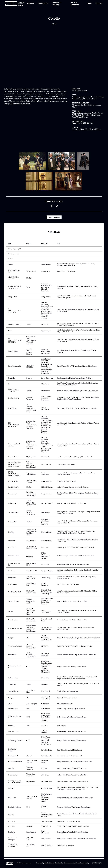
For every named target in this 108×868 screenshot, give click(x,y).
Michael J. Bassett (45, 763)
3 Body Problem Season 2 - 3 (13, 279)
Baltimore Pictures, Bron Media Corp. (31, 495)
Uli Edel (44, 770)
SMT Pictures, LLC (31, 566)
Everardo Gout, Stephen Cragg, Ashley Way (47, 593)
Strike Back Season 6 (15, 648)
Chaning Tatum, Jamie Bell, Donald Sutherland (72, 833)
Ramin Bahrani (46, 542)
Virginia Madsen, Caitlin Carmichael (69, 757)
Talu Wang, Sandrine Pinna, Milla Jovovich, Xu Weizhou (76, 549)
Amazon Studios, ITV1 (31, 579)
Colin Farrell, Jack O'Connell (66, 483)
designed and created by (97, 863)
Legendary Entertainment (31, 475)
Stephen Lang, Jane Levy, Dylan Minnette (71, 710)
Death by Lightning (15, 326)
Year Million (12, 656)
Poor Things (12, 410)
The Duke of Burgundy (12, 751)
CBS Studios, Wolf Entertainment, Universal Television (31, 342)
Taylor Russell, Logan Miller (66, 466)
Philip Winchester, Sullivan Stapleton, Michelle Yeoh (74, 763)
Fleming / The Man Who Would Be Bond (15, 783)
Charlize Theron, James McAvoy (68, 693)
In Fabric (11, 572)
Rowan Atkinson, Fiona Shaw (67, 699)
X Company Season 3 (15, 668)
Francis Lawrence (45, 586)
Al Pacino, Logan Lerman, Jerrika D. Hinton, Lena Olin (75, 557)
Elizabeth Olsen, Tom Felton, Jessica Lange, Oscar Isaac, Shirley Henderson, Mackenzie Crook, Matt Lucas (78, 790)
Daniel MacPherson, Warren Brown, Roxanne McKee (75, 648)
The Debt (11, 828)
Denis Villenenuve (45, 475)
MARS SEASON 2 (14, 593)
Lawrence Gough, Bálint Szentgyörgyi (46, 353)
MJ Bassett (45, 648)
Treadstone (12, 542)
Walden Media (31, 273)
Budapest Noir (13, 679)
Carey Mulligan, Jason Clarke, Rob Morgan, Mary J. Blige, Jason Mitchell (78, 686)
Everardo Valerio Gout (47, 621)
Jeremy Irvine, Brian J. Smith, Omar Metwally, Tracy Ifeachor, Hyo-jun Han (77, 542)
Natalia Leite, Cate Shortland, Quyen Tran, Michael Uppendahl (47, 289)
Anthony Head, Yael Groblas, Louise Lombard (72, 776)
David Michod (46, 534)
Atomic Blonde (13, 693)
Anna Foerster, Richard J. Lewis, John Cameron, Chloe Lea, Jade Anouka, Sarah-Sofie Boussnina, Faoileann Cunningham (47, 368)
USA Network (31, 542)
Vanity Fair (12, 579)
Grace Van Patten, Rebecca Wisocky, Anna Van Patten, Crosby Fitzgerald (77, 289)
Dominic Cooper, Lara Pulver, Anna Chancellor (73, 783)
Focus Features (31, 833)
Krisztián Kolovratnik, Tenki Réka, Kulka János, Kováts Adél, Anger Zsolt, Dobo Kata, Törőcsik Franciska (77, 679)
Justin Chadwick (47, 380)
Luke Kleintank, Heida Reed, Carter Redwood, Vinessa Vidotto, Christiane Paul (78, 312)
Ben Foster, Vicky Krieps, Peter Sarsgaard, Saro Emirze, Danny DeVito (77, 495)
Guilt (10, 705)
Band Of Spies (13, 353)
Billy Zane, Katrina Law (65, 705)
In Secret (11, 790)
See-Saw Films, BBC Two (31, 483)
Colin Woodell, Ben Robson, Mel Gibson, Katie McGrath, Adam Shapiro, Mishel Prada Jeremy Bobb (78, 400)
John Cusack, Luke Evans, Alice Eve (69, 823)
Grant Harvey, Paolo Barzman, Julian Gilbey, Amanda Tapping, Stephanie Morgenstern (46, 668)
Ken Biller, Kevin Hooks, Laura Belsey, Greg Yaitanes (47, 603)
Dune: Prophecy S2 (14, 250)
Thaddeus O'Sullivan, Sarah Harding (46, 639)
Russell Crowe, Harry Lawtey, (67, 273)
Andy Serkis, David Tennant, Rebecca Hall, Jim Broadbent (76, 840)
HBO (28, 727)
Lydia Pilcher (46, 566)
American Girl (13, 757)
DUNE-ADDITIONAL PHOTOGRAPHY (14, 475)
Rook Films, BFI (32, 572)
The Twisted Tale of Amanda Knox (15, 289)
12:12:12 (10, 260)
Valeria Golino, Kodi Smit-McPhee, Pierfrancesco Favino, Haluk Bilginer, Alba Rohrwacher (78, 332)
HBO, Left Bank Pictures (32, 763)
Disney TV (30, 757)
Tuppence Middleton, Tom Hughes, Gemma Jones (73, 808)
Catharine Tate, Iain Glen (65, 847)
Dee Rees (44, 686)
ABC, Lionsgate (32, 705)
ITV (28, 639)
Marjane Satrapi (47, 505)
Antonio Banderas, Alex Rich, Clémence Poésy (72, 603)
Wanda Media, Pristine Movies (32, 549)
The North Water (14, 483)
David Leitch (46, 693)
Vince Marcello (46, 757)
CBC (28, 668)
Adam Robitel (46, 466)
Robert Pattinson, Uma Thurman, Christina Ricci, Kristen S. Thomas (77, 816)
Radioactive (12, 505)
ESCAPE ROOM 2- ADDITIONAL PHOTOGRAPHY (15, 466)
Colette (11, 613)
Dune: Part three (13, 255)
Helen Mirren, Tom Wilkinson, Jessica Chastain (73, 828)
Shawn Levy (45, 392)
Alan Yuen (45, 549)
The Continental (14, 400)
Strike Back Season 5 (15, 763)
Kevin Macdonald (45, 833)
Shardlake (11, 380)
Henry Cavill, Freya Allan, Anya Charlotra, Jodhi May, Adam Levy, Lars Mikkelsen (77, 523)
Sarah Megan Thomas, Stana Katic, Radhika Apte (73, 566)
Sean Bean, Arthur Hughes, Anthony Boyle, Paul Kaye (75, 380)
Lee (9, 385)
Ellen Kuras (45, 385)
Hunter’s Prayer (13, 733)
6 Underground (13, 514)
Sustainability (59, 863)
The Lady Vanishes (14, 808)
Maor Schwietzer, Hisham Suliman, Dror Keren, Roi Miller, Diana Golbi (76, 353)
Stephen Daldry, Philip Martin (47, 630)
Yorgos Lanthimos (45, 410)
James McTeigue (47, 823)
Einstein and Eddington (12, 840)
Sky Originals (31, 458)
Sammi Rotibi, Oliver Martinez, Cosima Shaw (72, 621)
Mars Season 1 (13, 621)
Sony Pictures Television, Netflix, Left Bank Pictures (31, 630)
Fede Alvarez (46, 710)
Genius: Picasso (13, 603)
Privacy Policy (40, 863)
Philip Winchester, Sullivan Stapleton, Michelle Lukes (75, 799)
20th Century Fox (31, 586)
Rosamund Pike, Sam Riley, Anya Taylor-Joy (72, 505)
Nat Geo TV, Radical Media (31, 593)
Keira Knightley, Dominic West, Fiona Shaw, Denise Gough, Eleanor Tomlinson (77, 613)
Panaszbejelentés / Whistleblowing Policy (76, 863)
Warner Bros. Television (31, 776)
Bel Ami (11, 816)
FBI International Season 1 (14, 446)
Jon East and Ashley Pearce (46, 699)
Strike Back (12, 799)
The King (11, 534)
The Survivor (12, 495)
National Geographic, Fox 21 (31, 603)
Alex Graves (45, 776)
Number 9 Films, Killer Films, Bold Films (30, 613)
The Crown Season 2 (15, 630)
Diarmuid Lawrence (45, 809)
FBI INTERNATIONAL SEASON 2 (15, 426)
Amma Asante (46, 273)
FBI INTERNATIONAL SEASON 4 (15, 312)
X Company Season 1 (15, 742)
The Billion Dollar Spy (14, 273)
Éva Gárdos (45, 679)
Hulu (28, 289)
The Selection (13, 776)
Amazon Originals (30, 557)
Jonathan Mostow (44, 733)
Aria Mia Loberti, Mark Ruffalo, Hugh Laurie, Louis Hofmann (77, 392)
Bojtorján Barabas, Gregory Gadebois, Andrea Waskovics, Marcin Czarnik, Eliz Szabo (76, 266)
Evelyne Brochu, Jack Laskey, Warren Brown (72, 668)
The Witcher (12, 523)
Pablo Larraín (46, 332)
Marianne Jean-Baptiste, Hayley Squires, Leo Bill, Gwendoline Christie (78, 572)
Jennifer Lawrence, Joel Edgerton (68, 586)
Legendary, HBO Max (30, 368)
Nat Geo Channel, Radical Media (31, 656)
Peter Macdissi (62, 727)
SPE (28, 710)
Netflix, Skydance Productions (30, 514)
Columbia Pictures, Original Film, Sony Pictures (31, 466)
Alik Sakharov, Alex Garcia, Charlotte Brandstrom (46, 523)
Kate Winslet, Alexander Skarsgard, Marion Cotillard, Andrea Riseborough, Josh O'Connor (77, 385)
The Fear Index (13, 458)
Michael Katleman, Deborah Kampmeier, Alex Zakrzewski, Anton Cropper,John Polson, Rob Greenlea (47, 446)
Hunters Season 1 (14, 557)
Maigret (11, 639)
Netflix (29, 279)
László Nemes (46, 266)
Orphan (11, 266)
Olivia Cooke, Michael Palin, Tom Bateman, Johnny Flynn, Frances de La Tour (76, 579)
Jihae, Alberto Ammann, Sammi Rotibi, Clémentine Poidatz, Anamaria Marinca (77, 593)
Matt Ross (45, 326)
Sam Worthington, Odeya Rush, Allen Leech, (72, 733)
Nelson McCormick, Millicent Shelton (46, 557)
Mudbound (12, 686)
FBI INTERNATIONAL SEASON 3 (15, 342)
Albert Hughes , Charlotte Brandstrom (47, 400)
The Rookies (12, 549)
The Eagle (11, 833)
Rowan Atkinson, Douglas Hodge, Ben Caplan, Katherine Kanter (78, 639)
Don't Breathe (13, 710)
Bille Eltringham (47, 847)
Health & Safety (50, 863)
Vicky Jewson (46, 298)
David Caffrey (46, 458)
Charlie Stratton (47, 790)
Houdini (11, 770)
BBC (28, 808)
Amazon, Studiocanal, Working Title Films (31, 505)
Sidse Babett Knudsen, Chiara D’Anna (69, 751)
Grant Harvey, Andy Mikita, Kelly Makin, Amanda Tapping (46, 718)
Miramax (29, 828)
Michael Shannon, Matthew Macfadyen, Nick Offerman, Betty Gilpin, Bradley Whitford (77, 326)
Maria (10, 332)
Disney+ (29, 380)
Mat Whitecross (47, 783)
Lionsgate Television (30, 400)
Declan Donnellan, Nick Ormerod (47, 816)
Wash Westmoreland (46, 613)
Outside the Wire (14, 489)
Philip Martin (46, 840)
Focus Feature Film (31, 693)
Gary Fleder (45, 705)
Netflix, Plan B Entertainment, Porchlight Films (31, 534)
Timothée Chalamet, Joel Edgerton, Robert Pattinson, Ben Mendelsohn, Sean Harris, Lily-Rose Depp (76, 534)
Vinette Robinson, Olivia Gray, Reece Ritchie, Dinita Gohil (76, 656)
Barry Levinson (46, 495)
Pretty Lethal (12, 298)
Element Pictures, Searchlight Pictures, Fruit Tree (31, 410)
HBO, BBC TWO (30, 840)
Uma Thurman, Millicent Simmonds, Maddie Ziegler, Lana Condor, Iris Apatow (76, 298)
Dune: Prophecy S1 (14, 368)
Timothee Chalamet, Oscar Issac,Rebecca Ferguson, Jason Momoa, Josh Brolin (76, 475)
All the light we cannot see (13, 392)
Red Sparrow (12, 586)
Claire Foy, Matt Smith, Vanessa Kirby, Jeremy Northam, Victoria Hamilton (76, 630)
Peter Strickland (47, 572)
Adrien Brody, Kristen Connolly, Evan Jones (71, 770)
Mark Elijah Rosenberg (45, 656)
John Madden (46, 828)
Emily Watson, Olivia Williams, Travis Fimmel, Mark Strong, (77, 368)
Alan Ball (44, 727)
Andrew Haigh (46, 483)
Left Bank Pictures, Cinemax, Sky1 (31, 648)
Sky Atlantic (30, 783)
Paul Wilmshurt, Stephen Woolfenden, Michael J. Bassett (47, 799)
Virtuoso (11, 727)
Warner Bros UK (31, 847)
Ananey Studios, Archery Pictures (29, 353)
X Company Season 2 (15, 718)
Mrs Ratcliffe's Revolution (13, 847)
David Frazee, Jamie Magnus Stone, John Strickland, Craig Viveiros (46, 742)
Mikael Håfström (47, 489)
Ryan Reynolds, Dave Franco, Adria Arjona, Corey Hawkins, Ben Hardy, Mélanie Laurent (78, 514)
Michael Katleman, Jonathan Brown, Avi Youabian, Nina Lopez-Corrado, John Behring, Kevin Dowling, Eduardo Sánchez (47, 312)
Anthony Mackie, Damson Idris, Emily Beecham (73, 489)
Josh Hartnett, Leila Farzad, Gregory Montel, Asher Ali (75, 458)
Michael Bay (45, 514)
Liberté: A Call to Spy (14, 566)
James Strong (46, 579)
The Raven (12, 823)
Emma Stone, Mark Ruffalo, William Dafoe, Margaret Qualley (77, 410)
